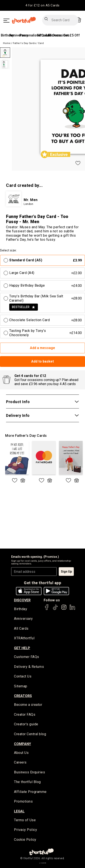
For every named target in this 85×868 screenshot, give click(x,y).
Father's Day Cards (24, 43)
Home (7, 43)
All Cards (21, 628)
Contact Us (23, 676)
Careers (20, 762)
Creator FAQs (25, 715)
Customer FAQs (27, 657)
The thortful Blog (27, 782)
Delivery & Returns (29, 667)
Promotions (23, 801)
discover (22, 600)
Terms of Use (25, 820)
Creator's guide (26, 724)
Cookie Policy (25, 840)
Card (41, 43)
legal (19, 811)
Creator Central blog (30, 734)
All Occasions (58, 35)
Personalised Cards (35, 35)
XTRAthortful (24, 638)
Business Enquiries (29, 772)
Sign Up (66, 572)
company (22, 744)
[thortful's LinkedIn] (72, 609)
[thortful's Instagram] (64, 609)
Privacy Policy (25, 830)
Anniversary (23, 619)
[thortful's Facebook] (47, 609)
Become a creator (28, 705)
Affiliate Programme (30, 792)
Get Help (22, 648)
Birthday (7, 35)
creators (23, 696)
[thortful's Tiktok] (55, 609)
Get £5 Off (72, 35)
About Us (21, 753)
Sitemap (21, 686)
